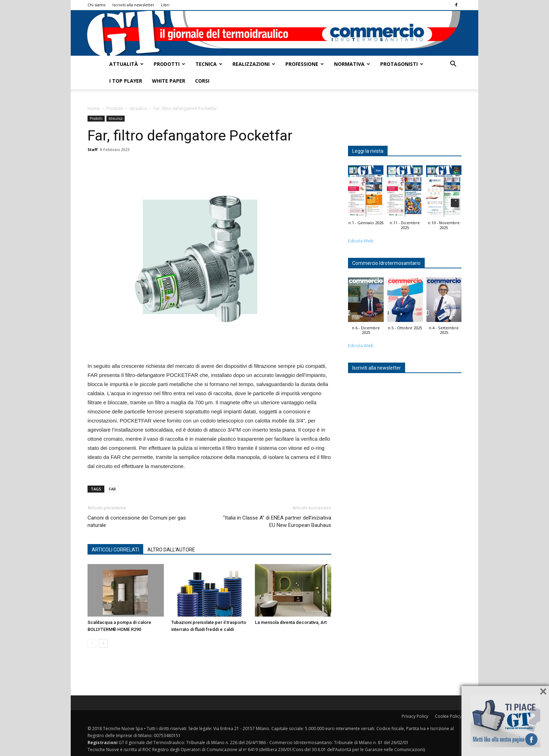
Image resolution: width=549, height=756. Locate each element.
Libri (165, 5)
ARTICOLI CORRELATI (115, 550)
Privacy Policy (415, 716)
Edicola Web (361, 241)
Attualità (126, 64)
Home (94, 108)
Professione (305, 64)
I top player (126, 81)
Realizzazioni (254, 64)
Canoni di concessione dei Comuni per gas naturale (137, 521)
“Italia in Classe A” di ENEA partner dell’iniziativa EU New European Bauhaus (277, 521)
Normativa (352, 64)
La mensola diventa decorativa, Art (291, 622)
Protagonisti (402, 64)
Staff (93, 149)
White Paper (169, 81)
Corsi (202, 81)
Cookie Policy (448, 716)
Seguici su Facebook (505, 721)
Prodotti (169, 64)
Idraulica (138, 108)
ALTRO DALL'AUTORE (171, 550)
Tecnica (209, 64)
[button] (453, 65)
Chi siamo (97, 5)
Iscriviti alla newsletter (133, 5)
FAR (112, 489)
